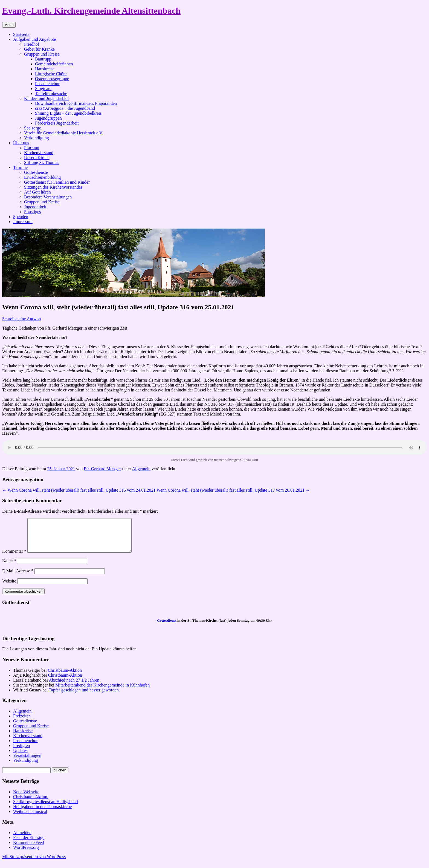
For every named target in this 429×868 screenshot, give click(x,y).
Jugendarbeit (35, 207)
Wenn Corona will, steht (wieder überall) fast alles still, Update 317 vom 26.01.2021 (233, 490)
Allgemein (141, 469)
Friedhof (32, 44)
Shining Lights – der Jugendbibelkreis (68, 113)
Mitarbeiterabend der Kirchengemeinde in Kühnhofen (102, 692)
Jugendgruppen (48, 118)
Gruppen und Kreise (42, 54)
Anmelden (22, 839)
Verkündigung (37, 138)
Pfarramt (32, 148)
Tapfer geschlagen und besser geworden (84, 697)
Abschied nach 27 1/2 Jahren (74, 687)
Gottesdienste (36, 172)
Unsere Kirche (37, 158)
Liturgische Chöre (51, 74)
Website (9, 588)
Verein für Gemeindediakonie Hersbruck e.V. (64, 133)
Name (9, 567)
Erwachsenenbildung (42, 177)
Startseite (21, 34)
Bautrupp (43, 59)
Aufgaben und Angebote (34, 39)
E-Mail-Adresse (18, 577)
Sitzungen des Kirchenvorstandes (53, 187)
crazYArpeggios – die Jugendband (65, 108)
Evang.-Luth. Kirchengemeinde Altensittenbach (91, 11)
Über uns (21, 143)
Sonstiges (32, 212)
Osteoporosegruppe (52, 79)
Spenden (21, 217)
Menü (9, 25)
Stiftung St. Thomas (42, 162)
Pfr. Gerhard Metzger (102, 469)
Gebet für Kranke (39, 49)
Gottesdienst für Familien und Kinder (57, 182)
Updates (20, 757)
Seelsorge (33, 128)
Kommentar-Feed (29, 849)
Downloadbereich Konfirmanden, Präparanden (76, 103)
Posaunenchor (47, 84)
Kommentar (14, 558)
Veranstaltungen (27, 762)
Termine (20, 167)
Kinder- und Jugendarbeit (46, 98)
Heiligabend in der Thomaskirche (42, 813)
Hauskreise (45, 69)
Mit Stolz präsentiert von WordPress (34, 863)
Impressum (23, 222)
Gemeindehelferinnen (54, 64)
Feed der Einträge (29, 844)
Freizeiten (22, 723)
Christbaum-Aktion (65, 677)
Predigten (21, 752)
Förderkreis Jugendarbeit (57, 123)
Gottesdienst (167, 627)
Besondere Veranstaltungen (48, 197)
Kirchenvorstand (39, 153)
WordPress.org (26, 854)
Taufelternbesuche (51, 93)
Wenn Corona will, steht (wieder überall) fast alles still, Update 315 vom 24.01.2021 (79, 490)
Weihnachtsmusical (30, 818)
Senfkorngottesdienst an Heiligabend (45, 808)
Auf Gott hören (37, 192)
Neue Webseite (26, 798)
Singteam (43, 89)
